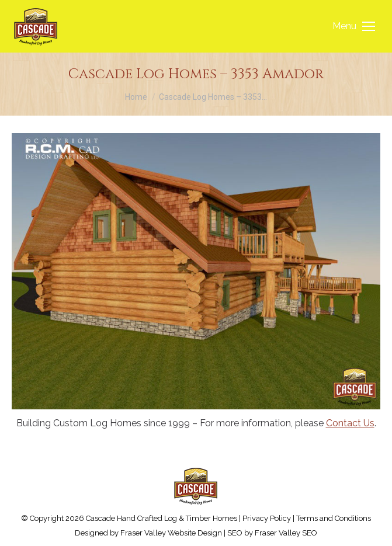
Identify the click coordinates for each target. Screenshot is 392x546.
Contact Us (350, 423)
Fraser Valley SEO (286, 533)
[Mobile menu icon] (354, 26)
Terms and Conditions (334, 518)
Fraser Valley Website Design (171, 533)
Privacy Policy (267, 518)
